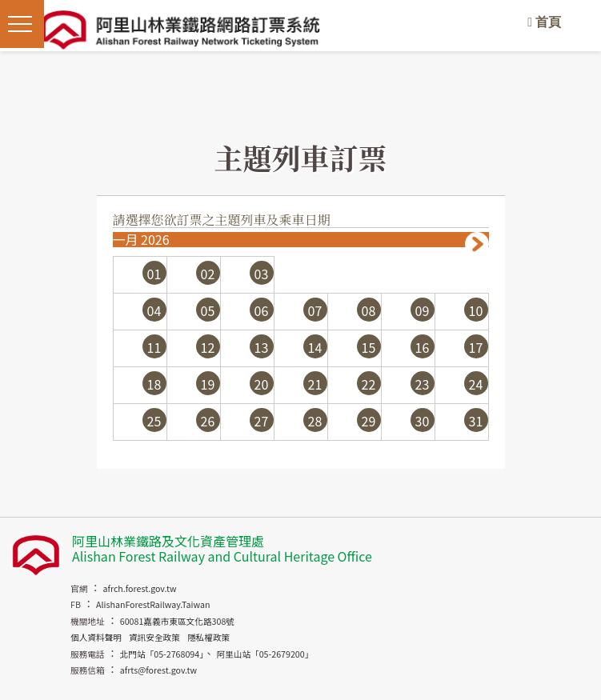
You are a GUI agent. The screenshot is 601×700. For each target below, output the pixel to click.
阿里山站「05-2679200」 (264, 654)
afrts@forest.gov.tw (158, 670)
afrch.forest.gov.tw (139, 588)
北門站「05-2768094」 (162, 654)
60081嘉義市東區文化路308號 (177, 621)
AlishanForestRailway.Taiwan (153, 604)
